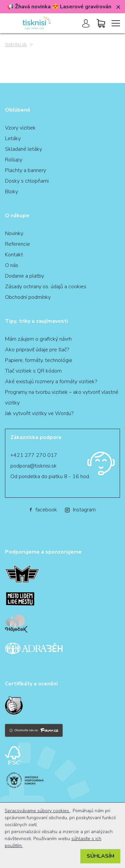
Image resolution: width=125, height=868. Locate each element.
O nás (12, 265)
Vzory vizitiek (20, 128)
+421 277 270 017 (34, 455)
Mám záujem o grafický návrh (38, 339)
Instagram (80, 510)
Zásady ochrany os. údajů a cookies (46, 287)
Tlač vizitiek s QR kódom (33, 371)
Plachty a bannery (25, 170)
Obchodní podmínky (28, 297)
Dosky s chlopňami (27, 181)
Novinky (14, 233)
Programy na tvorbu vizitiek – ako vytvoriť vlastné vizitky (62, 397)
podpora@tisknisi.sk (33, 466)
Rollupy (14, 160)
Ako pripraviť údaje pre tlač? (37, 350)
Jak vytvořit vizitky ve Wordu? (39, 413)
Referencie (17, 244)
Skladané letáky (23, 149)
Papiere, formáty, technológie (39, 360)
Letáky (13, 138)
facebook (43, 510)
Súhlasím (100, 856)
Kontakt (14, 255)
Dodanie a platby (24, 276)
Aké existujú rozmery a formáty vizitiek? (51, 382)
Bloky (11, 192)
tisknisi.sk (16, 44)
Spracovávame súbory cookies (37, 811)
